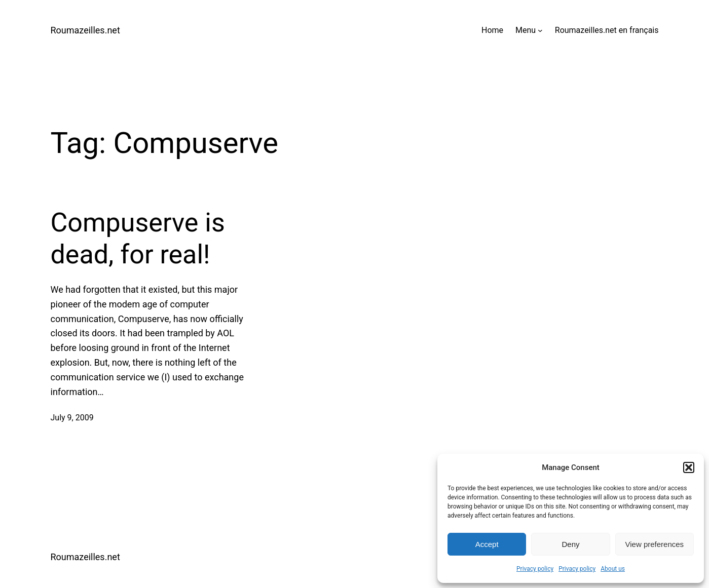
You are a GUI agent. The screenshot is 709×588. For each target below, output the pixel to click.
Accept (487, 544)
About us (613, 569)
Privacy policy (535, 569)
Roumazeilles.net (85, 30)
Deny (570, 544)
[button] (689, 467)
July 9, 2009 (72, 418)
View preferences (655, 544)
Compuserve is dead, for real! (138, 238)
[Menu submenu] (540, 30)
